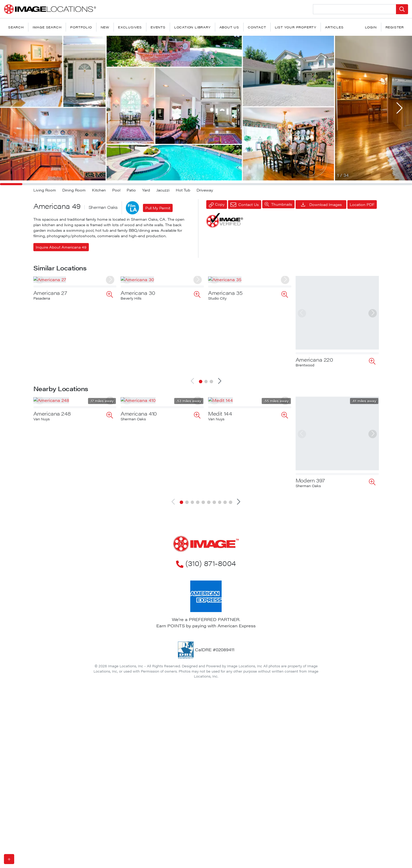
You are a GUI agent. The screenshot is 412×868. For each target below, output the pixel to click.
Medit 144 (220, 476)
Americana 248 (52, 476)
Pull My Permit (158, 208)
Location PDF (362, 204)
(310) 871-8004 (206, 559)
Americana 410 (139, 476)
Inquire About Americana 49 (61, 247)
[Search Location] (355, 9)
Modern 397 (310, 476)
